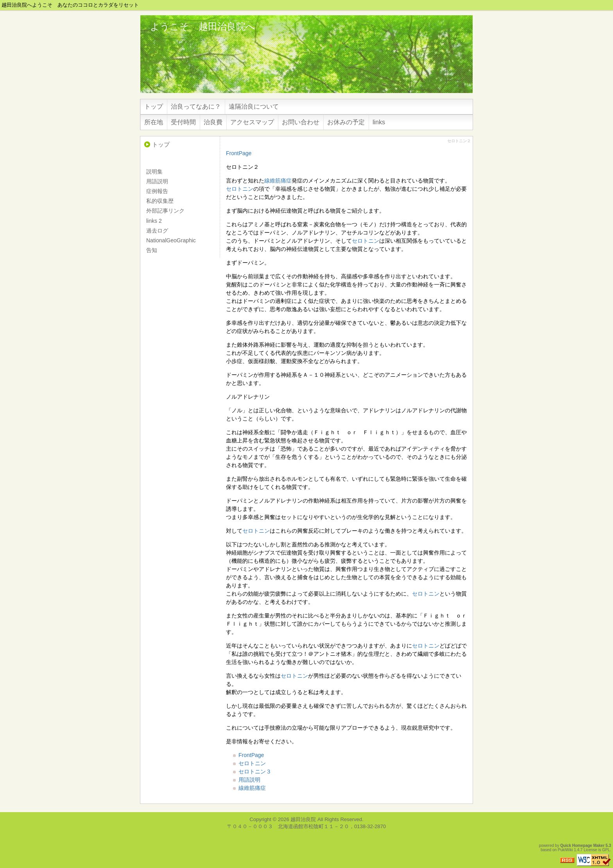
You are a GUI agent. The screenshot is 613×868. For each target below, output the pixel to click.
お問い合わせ (301, 122)
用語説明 (249, 780)
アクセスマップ (252, 122)
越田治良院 (303, 819)
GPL (606, 850)
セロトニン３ (255, 771)
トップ (154, 106)
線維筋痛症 (278, 181)
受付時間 (183, 122)
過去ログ (157, 231)
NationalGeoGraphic (171, 240)
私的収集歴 (160, 201)
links (379, 122)
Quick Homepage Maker (582, 846)
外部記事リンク (165, 211)
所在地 (154, 122)
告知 (152, 250)
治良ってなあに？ (196, 106)
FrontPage (239, 153)
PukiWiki (565, 850)
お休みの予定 (346, 122)
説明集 (154, 172)
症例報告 (157, 191)
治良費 (213, 122)
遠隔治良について (254, 106)
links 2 (154, 221)
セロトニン (240, 189)
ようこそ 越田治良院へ (203, 26)
